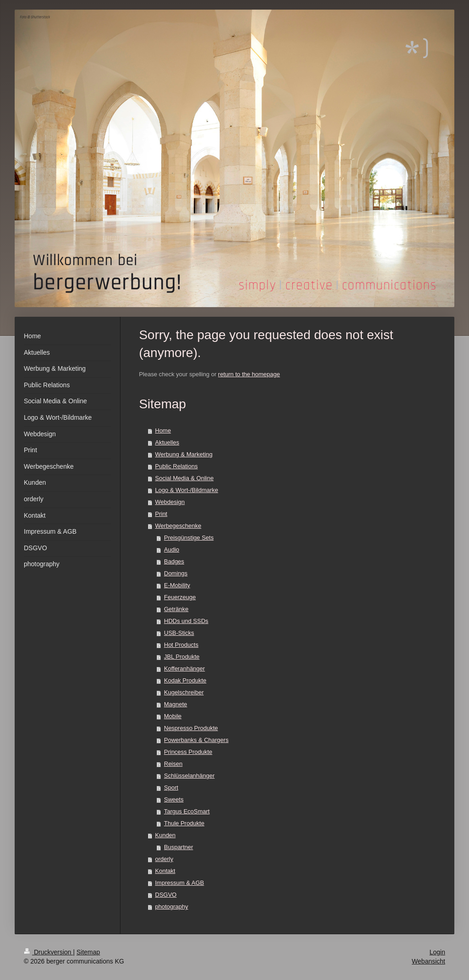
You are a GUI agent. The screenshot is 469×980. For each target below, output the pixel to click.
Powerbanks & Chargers (196, 740)
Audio (172, 550)
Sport (171, 788)
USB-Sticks (179, 633)
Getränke (176, 609)
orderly (164, 859)
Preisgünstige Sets (189, 538)
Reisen (173, 764)
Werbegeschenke (178, 526)
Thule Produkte (184, 823)
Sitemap (88, 952)
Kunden (166, 835)
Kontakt (165, 871)
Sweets (174, 799)
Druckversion (48, 952)
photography (172, 907)
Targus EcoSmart (187, 811)
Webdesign (170, 502)
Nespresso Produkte (191, 728)
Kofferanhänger (184, 669)
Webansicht (428, 961)
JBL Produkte (182, 657)
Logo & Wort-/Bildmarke (187, 490)
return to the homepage (249, 374)
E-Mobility (177, 585)
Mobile (173, 716)
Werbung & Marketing (184, 454)
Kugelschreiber (184, 692)
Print (161, 514)
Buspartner (179, 847)
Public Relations (177, 466)
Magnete (176, 704)
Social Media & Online (185, 478)
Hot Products (181, 645)
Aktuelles (167, 442)
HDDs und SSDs (186, 621)
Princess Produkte (188, 752)
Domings (176, 573)
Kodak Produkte (185, 680)
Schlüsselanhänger (189, 776)
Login (437, 952)
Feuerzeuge (180, 597)
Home (163, 430)
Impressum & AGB (180, 883)
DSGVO (166, 895)
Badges (174, 561)
